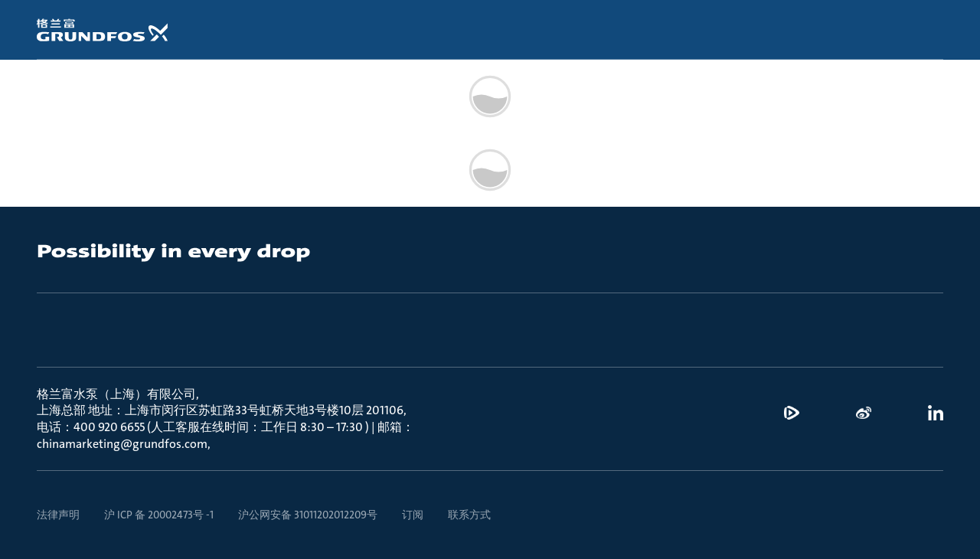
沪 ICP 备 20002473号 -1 (159, 515)
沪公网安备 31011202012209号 (308, 515)
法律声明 (58, 515)
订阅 (413, 515)
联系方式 (469, 515)
